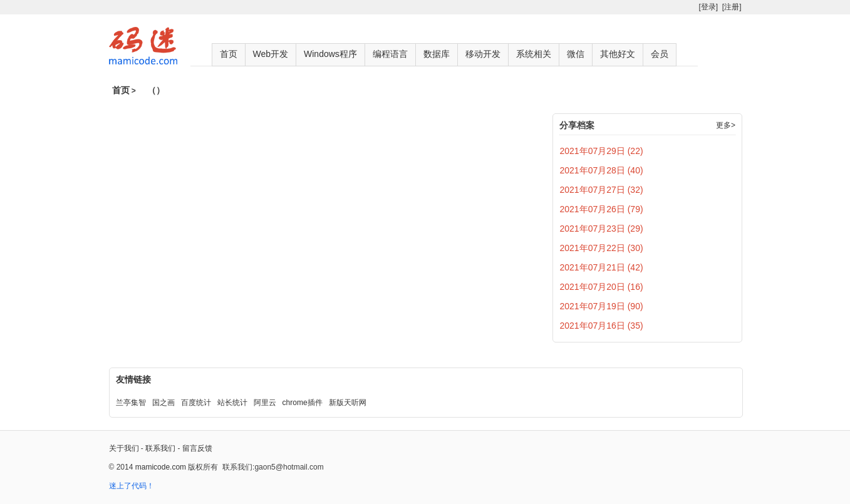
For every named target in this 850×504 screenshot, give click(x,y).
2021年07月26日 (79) (602, 209)
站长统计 (232, 403)
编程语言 (390, 54)
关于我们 (124, 448)
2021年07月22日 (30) (602, 248)
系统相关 (534, 54)
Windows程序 (330, 54)
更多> (726, 125)
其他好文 (618, 54)
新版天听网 (348, 403)
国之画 (163, 403)
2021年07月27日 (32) (602, 190)
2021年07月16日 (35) (602, 326)
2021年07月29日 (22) (602, 151)
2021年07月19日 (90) (602, 306)
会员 (660, 54)
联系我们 (160, 448)
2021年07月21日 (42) (602, 267)
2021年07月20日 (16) (602, 287)
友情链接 (133, 379)
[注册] (732, 7)
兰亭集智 (131, 403)
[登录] (708, 7)
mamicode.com (161, 467)
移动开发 (483, 54)
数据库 (437, 54)
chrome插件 (303, 403)
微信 (576, 54)
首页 (229, 54)
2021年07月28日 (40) (602, 170)
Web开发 (271, 54)
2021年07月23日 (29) (602, 229)
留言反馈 (197, 448)
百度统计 (196, 403)
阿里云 (265, 403)
